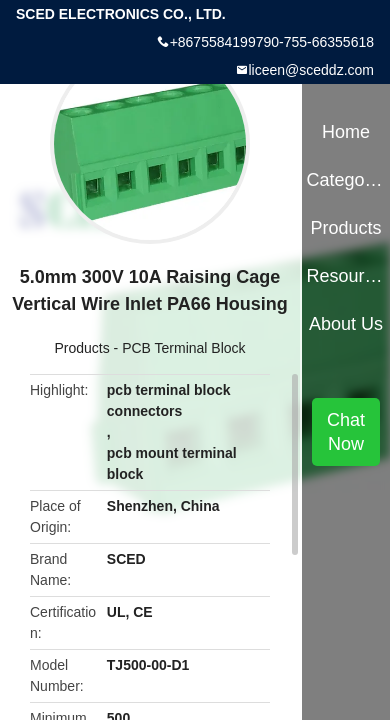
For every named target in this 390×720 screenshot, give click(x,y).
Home (346, 132)
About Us (346, 324)
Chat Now (346, 432)
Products (81, 348)
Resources (345, 276)
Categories (345, 180)
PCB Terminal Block (183, 348)
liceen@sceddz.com (312, 70)
